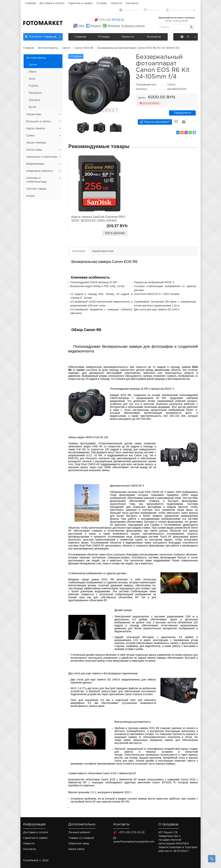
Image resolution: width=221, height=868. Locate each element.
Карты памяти (35, 129)
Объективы (34, 114)
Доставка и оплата (52, 3)
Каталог (43, 36)
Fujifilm (34, 86)
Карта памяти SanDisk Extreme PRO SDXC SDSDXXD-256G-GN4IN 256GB (98, 221)
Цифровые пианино (39, 171)
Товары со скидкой (81, 838)
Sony (32, 79)
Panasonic (35, 93)
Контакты (132, 3)
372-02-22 (111, 20)
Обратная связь (79, 844)
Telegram (96, 26)
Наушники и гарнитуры (42, 157)
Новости (116, 3)
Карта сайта (76, 849)
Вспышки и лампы (38, 122)
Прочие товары (36, 189)
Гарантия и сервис (81, 3)
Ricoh (32, 107)
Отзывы (102, 3)
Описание (79, 251)
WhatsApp (114, 26)
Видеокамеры (35, 164)
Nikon (33, 72)
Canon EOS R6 (84, 48)
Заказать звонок (134, 26)
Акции (30, 196)
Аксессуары (34, 150)
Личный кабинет (79, 832)
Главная (30, 3)
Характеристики (103, 251)
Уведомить (182, 113)
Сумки (30, 136)
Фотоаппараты (48, 48)
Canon (66, 48)
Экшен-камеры (36, 143)
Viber (81, 26)
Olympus (35, 100)
